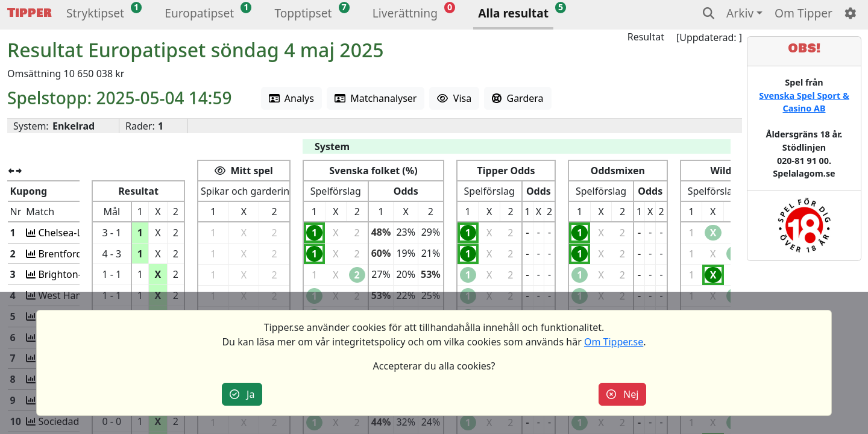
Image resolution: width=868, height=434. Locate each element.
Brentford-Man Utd (79, 254)
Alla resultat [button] (513, 13)
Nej (623, 394)
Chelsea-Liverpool (77, 233)
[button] (95, 15)
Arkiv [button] (740, 13)
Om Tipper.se (614, 342)
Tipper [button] (30, 13)
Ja (242, 394)
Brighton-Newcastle (81, 274)
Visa (454, 98)
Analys (291, 98)
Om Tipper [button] (804, 13)
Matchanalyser (376, 98)
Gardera (517, 98)
